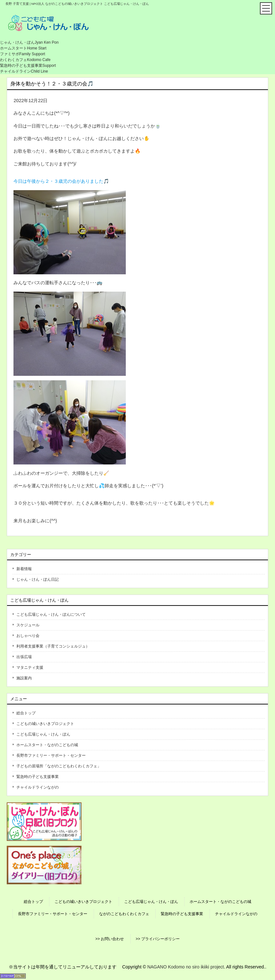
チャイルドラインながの (38, 787)
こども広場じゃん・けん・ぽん (43, 734)
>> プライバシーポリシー (158, 939)
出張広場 (24, 657)
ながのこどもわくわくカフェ (124, 914)
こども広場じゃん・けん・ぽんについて (51, 614)
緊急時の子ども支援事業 (38, 777)
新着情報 (24, 569)
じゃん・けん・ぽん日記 (38, 579)
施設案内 (24, 678)
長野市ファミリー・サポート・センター (51, 755)
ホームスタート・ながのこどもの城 (47, 745)
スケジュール (28, 625)
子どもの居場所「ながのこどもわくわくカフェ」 (59, 766)
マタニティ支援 (30, 667)
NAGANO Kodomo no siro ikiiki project (186, 967)
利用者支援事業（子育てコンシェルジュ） (53, 646)
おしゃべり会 (28, 636)
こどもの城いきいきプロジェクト (45, 724)
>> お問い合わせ (110, 939)
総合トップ (26, 713)
